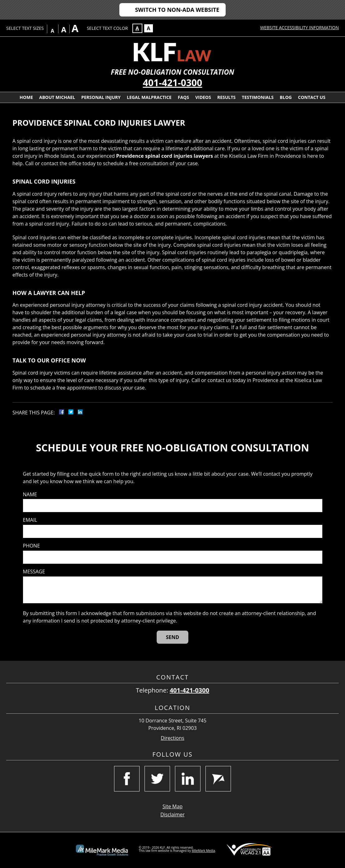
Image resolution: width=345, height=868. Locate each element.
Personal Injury (101, 97)
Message (34, 572)
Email (30, 520)
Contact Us (312, 97)
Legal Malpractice (149, 97)
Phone (32, 546)
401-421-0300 (173, 83)
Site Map (173, 806)
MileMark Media (203, 851)
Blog (286, 97)
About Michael (57, 97)
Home (26, 97)
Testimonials (258, 97)
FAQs (183, 97)
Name (30, 495)
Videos (203, 97)
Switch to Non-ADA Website (177, 10)
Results (226, 97)
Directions (172, 738)
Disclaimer (172, 814)
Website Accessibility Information (299, 28)
